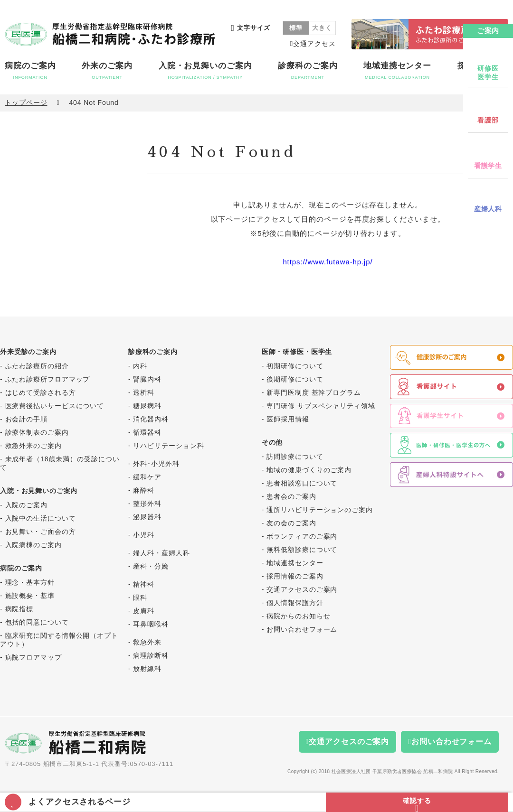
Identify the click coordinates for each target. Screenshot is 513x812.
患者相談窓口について (302, 483)
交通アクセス (314, 44)
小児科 (144, 535)
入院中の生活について (41, 518)
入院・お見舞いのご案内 (205, 71)
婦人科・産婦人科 (161, 553)
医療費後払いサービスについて (55, 406)
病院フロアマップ (33, 657)
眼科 (140, 597)
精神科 (144, 584)
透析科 (144, 392)
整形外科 (147, 504)
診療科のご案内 (308, 71)
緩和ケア (147, 477)
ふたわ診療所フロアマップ (48, 379)
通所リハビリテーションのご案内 (320, 510)
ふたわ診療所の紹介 (37, 366)
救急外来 (147, 642)
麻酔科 (144, 490)
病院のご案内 (30, 71)
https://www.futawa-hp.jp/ (328, 262)
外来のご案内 (107, 71)
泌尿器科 (147, 517)
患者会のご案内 (291, 496)
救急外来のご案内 (33, 446)
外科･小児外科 (156, 464)
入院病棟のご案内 (33, 545)
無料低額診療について (302, 550)
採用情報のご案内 (295, 576)
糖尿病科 (147, 406)
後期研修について (295, 379)
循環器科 (147, 432)
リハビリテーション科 (168, 446)
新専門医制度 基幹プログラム (314, 392)
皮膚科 (144, 611)
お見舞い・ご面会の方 (41, 532)
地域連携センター (397, 71)
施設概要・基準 (30, 596)
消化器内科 (151, 419)
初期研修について (295, 366)
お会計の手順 (26, 419)
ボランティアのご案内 (302, 536)
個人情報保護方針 (295, 603)
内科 (140, 366)
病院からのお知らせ (298, 616)
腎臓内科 (147, 379)
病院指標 (19, 609)
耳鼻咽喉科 (151, 624)
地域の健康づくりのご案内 (309, 470)
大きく (322, 28)
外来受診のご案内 (28, 352)
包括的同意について (37, 622)
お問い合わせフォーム (302, 629)
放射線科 (147, 669)
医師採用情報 (288, 419)
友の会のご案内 (291, 523)
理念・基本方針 (30, 582)
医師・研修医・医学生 (297, 352)
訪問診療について (295, 457)
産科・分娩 (151, 566)
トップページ (26, 103)
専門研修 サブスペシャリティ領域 (321, 406)
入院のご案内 (26, 505)
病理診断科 (151, 655)
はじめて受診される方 (41, 392)
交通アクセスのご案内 (302, 589)
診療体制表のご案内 (37, 432)
